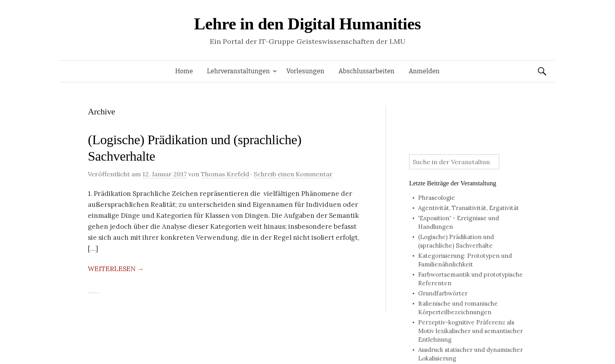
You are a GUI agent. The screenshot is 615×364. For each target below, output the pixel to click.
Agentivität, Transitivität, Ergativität (469, 208)
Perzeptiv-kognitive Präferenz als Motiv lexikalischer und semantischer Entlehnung (470, 331)
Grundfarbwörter (443, 293)
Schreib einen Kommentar (293, 174)
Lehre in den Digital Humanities (307, 24)
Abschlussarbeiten (367, 71)
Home (184, 71)
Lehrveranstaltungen (238, 71)
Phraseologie (437, 198)
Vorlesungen (305, 71)
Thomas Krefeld (225, 174)
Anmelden (424, 71)
